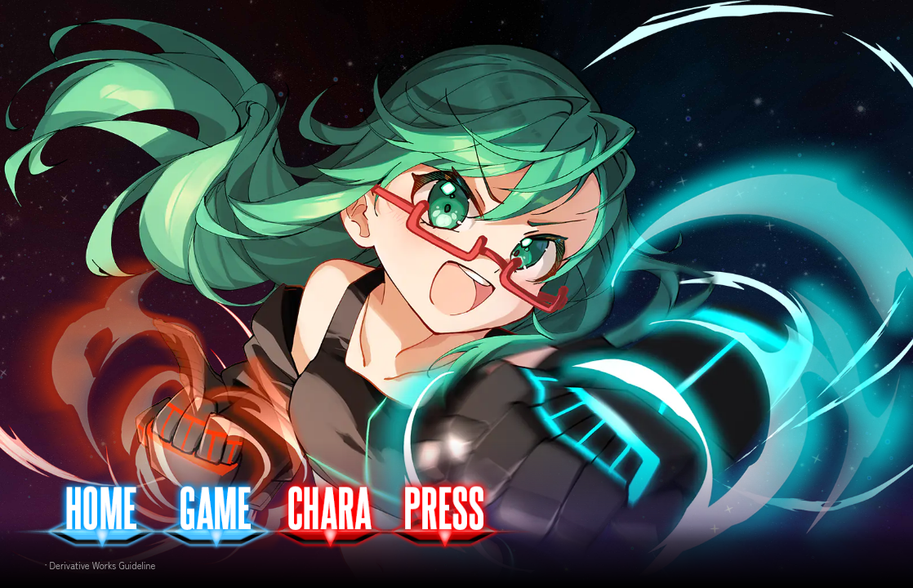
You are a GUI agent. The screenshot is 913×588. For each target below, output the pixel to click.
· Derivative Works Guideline (100, 565)
